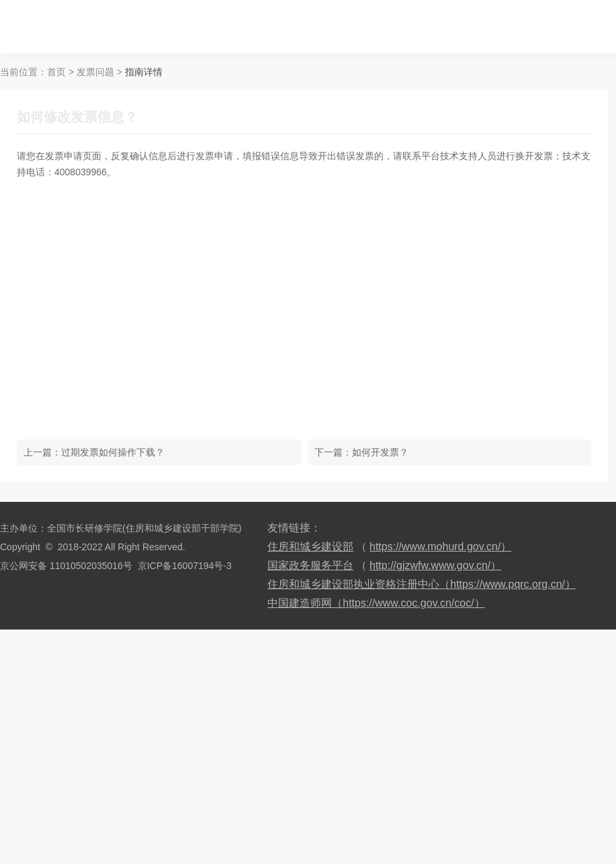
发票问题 (95, 72)
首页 (56, 72)
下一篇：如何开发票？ (361, 452)
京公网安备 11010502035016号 (66, 566)
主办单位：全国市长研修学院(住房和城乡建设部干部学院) (121, 528)
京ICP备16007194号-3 (185, 566)
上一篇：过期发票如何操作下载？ (94, 452)
